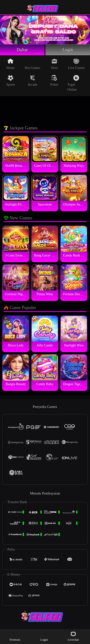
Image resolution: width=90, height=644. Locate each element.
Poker (54, 81)
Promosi (15, 636)
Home (11, 64)
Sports (11, 81)
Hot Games (32, 64)
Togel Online (73, 83)
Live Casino (76, 64)
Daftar (22, 50)
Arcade (33, 81)
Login (68, 50)
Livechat (73, 636)
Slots (54, 64)
